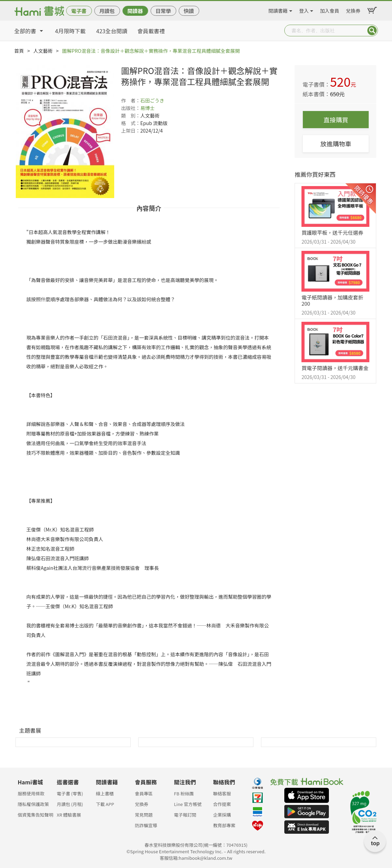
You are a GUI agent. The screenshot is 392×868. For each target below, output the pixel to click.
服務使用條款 (31, 793)
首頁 (19, 51)
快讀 (189, 11)
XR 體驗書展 (69, 815)
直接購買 (336, 120)
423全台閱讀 (112, 31)
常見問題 (144, 815)
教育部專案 (224, 825)
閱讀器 (135, 11)
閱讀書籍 (278, 10)
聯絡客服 (222, 793)
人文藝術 (43, 51)
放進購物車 (336, 144)
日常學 (163, 11)
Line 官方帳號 (188, 804)
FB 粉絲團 (184, 793)
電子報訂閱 (185, 815)
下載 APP (105, 804)
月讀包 (107, 11)
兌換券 (353, 10)
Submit (372, 30)
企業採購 (222, 815)
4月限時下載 (70, 31)
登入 (304, 10)
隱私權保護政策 (33, 804)
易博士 (147, 108)
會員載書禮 (151, 31)
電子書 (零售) (70, 793)
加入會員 (330, 10)
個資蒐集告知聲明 (36, 815)
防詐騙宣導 (146, 825)
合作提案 (222, 804)
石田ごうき (152, 100)
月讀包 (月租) (70, 804)
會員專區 (144, 793)
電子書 (79, 11)
